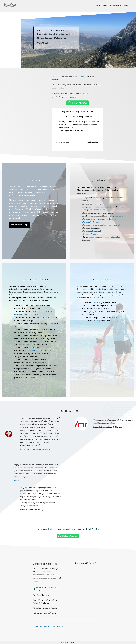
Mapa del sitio (38, 629)
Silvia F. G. (17, 481)
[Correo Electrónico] (69, 142)
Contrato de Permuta (116, 5)
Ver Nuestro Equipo (20, 225)
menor (20, 215)
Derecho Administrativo (93, 231)
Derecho (112, 187)
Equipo (105, 5)
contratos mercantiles (110, 225)
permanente (119, 216)
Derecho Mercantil (91, 225)
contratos (96, 303)
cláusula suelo (113, 237)
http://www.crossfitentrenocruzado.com (35, 449)
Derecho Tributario (91, 222)
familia (97, 207)
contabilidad (35, 351)
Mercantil (33, 378)
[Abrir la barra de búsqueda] (131, 5)
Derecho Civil (88, 219)
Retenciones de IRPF (45, 317)
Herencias (87, 213)
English (126, 5)
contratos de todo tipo (105, 219)
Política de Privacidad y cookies (54, 626)
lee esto (81, 77)
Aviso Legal (38, 626)
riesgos (99, 321)
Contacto (98, 5)
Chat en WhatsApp (79, 103)
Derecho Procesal (90, 234)
